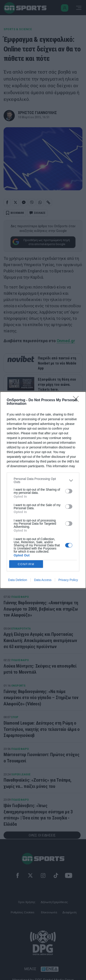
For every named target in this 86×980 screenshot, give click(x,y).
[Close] (77, 400)
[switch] (69, 491)
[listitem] (43, 480)
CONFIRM (26, 564)
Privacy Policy (68, 580)
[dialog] (43, 490)
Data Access (43, 580)
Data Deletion (18, 580)
